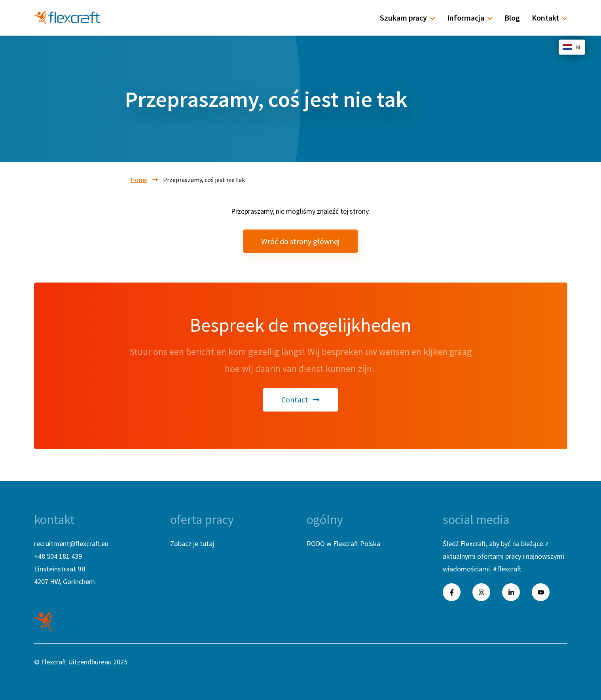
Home (139, 180)
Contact (301, 399)
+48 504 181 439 (58, 556)
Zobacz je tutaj (192, 543)
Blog (512, 18)
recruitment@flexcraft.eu (71, 543)
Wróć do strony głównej (300, 241)
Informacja (470, 18)
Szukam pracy (408, 18)
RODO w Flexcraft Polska (343, 543)
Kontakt (550, 18)
